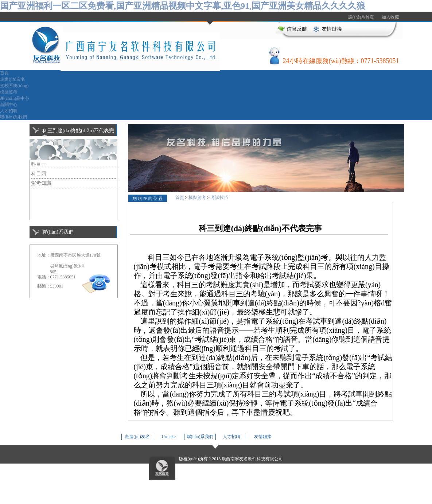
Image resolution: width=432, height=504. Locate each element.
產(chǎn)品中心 (15, 98)
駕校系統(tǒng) (14, 86)
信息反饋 (297, 29)
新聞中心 (9, 105)
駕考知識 (41, 183)
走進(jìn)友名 (13, 79)
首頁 (4, 73)
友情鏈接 (332, 29)
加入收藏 (390, 17)
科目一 (39, 164)
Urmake (169, 437)
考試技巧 (219, 198)
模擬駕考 (9, 92)
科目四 (39, 174)
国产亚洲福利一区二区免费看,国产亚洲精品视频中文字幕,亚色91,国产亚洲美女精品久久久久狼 (183, 6)
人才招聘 (9, 111)
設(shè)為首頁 (361, 17)
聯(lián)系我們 (13, 117)
